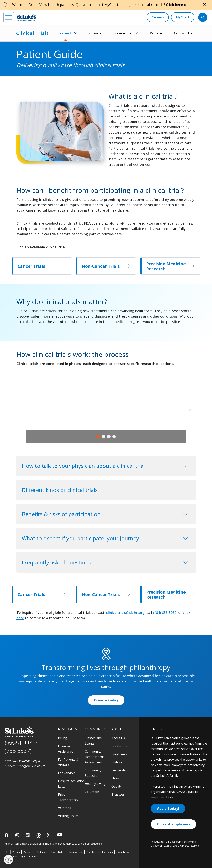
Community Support (93, 773)
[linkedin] (28, 835)
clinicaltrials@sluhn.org (125, 613)
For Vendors (67, 773)
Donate (156, 33)
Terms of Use (76, 852)
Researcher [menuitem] (124, 33)
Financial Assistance (66, 749)
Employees (119, 754)
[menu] (9, 17)
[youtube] (60, 835)
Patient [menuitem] (66, 33)
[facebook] (7, 835)
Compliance (123, 852)
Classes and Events (93, 741)
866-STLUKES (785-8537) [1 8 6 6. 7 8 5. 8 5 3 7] (22, 747)
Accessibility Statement (36, 852)
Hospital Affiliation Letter (71, 784)
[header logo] (27, 17)
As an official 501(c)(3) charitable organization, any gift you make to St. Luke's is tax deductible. (54, 844)
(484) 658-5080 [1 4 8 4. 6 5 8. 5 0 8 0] (165, 613)
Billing (63, 738)
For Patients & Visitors (68, 762)
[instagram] (18, 835)
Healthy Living (95, 784)
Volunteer (92, 792)
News (115, 778)
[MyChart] (183, 17)
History (117, 762)
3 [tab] (109, 437)
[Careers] (158, 17)
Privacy (16, 852)
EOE (7, 852)
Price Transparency (68, 797)
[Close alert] (205, 5)
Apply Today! (168, 808)
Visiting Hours (68, 816)
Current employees (174, 824)
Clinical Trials (32, 33)
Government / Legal (15, 856)
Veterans (65, 808)
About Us (118, 738)
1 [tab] (98, 437)
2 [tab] (103, 437)
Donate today (106, 700)
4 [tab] (114, 437)
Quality (117, 786)
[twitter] (49, 835)
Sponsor (95, 33)
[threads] (39, 836)
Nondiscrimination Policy (100, 852)
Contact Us (183, 33)
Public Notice (58, 852)
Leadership (120, 770)
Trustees (118, 794)
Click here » (176, 5)
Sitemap (33, 856)
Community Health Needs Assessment (95, 757)
